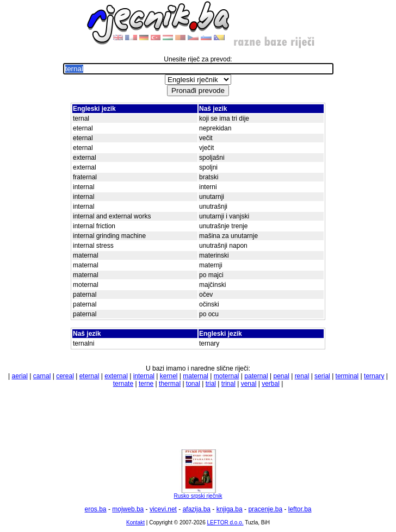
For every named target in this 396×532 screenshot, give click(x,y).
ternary (374, 376)
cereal (65, 376)
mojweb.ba (128, 509)
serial (322, 376)
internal (144, 376)
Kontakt (135, 522)
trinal (228, 384)
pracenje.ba (265, 509)
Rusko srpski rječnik (198, 493)
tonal (193, 384)
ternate (123, 384)
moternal (227, 376)
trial (211, 384)
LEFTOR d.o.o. (225, 522)
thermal (170, 384)
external (116, 376)
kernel (169, 376)
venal (249, 384)
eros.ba (96, 509)
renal (302, 376)
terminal (347, 376)
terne (146, 384)
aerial (20, 376)
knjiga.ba (230, 509)
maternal (196, 376)
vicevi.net (163, 509)
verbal (271, 384)
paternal (256, 376)
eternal (89, 376)
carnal (42, 376)
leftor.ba (300, 509)
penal (281, 376)
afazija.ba (197, 509)
